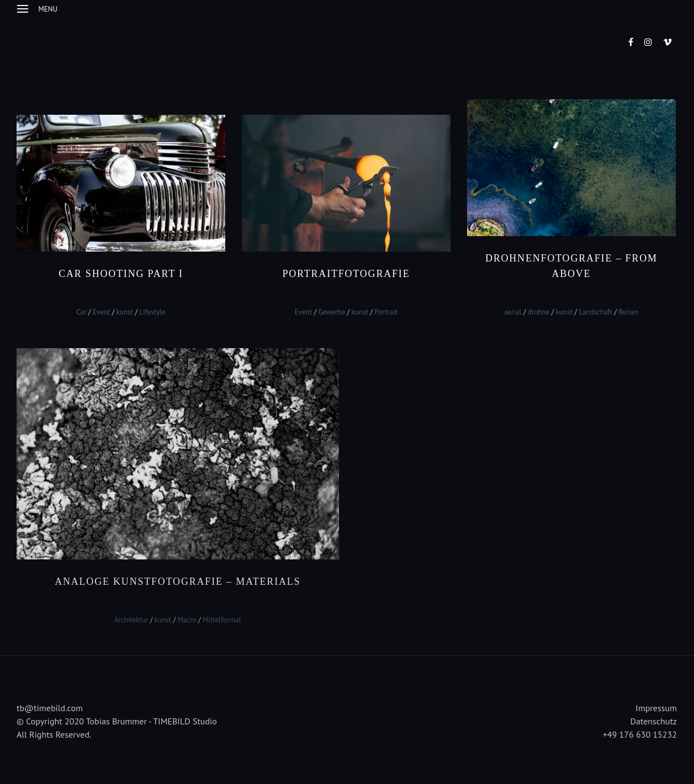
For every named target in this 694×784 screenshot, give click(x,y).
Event (101, 312)
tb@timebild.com (50, 708)
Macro (187, 619)
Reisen (628, 312)
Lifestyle (152, 312)
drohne (539, 312)
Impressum (656, 708)
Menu (37, 9)
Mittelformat (222, 619)
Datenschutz (654, 721)
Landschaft (595, 312)
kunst (125, 312)
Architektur (131, 619)
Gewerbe (332, 312)
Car (81, 312)
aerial (513, 312)
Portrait (386, 312)
